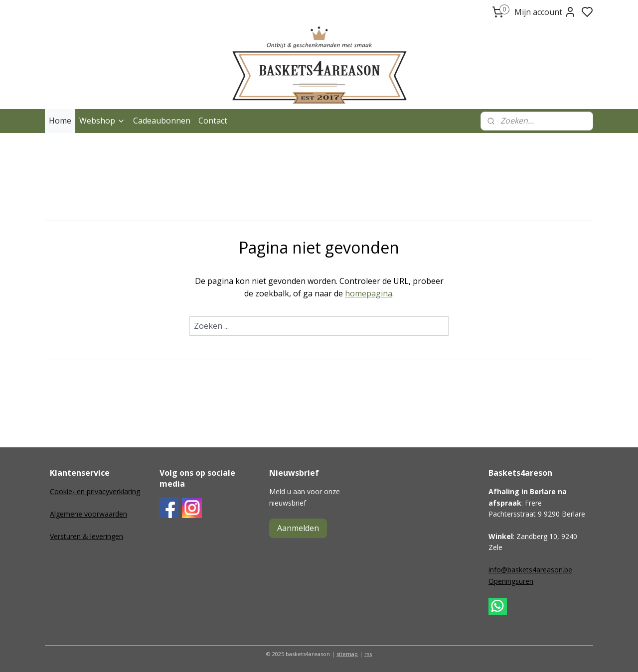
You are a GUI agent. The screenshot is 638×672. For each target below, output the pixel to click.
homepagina (369, 293)
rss (368, 654)
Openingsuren (511, 581)
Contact (213, 121)
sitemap (347, 654)
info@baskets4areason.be (530, 570)
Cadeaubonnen (162, 121)
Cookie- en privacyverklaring (95, 491)
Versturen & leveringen (86, 536)
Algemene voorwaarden (88, 514)
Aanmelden (298, 528)
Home (60, 121)
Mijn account (545, 12)
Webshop (102, 121)
